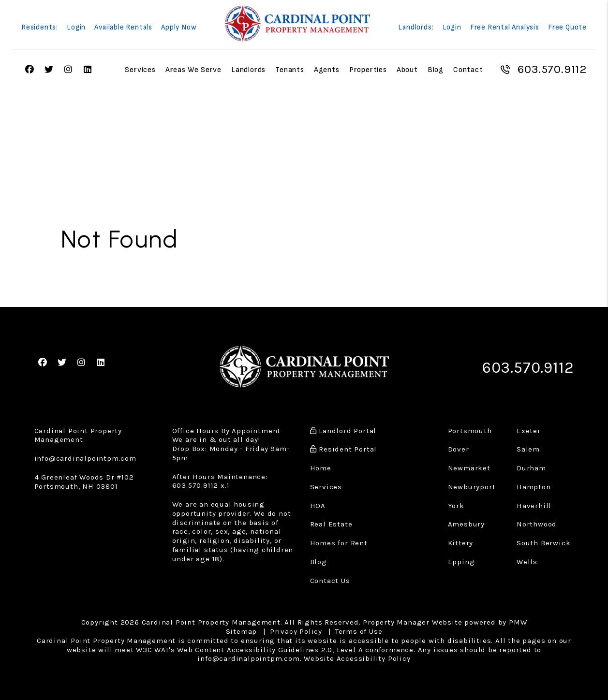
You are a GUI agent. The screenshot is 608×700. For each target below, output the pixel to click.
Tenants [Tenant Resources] (290, 70)
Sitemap (242, 629)
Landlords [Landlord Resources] (248, 70)
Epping (461, 559)
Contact (468, 70)
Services (326, 484)
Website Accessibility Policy (357, 656)
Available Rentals (123, 28)
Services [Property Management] (140, 70)
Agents (327, 70)
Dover (459, 447)
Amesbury (466, 522)
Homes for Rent (339, 541)
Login (76, 28)
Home (321, 466)
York (456, 503)
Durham (531, 466)
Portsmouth (470, 428)
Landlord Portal (343, 428)
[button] (43, 362)
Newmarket (469, 466)
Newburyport (472, 484)
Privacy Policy (296, 629)
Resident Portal (344, 447)
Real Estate (331, 522)
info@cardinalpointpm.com (85, 456)
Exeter (529, 428)
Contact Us (330, 578)
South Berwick (543, 541)
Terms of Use (359, 629)
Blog (436, 70)
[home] (297, 23)
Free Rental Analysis (505, 28)
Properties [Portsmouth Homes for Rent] (368, 70)
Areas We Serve (193, 70)
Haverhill (534, 503)
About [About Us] (407, 70)
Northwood (537, 522)
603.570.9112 (552, 70)
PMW (518, 620)
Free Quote (567, 28)
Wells (527, 559)
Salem (528, 447)
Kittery (461, 541)
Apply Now (179, 28)
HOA (318, 503)
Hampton (534, 484)
